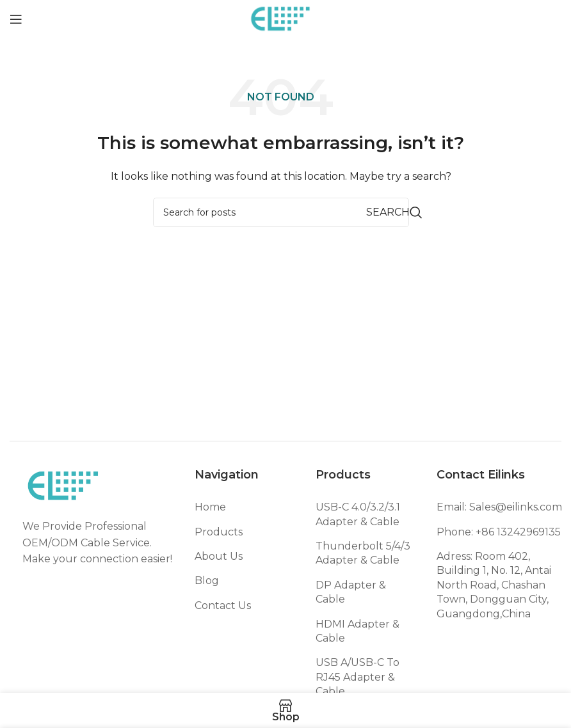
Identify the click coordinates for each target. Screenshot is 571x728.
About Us (219, 556)
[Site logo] (281, 18)
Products (219, 532)
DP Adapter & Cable (351, 592)
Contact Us (223, 605)
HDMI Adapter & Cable (358, 631)
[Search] (281, 212)
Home (210, 507)
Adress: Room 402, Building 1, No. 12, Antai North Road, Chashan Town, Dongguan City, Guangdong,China (494, 585)
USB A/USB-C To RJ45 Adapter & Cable (358, 677)
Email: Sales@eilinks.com (499, 507)
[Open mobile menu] (16, 19)
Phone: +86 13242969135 (499, 532)
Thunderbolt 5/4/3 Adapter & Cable (363, 553)
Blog (207, 581)
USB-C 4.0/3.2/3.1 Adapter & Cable (358, 514)
